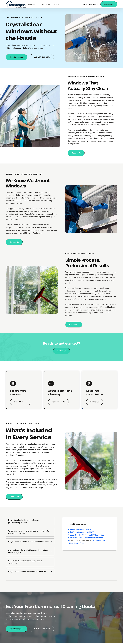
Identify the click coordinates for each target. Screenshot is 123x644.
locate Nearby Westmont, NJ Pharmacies (87, 535)
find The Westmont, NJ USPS (82, 533)
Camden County (98, 541)
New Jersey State (77, 544)
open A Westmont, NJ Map (81, 530)
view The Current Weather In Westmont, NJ (88, 538)
